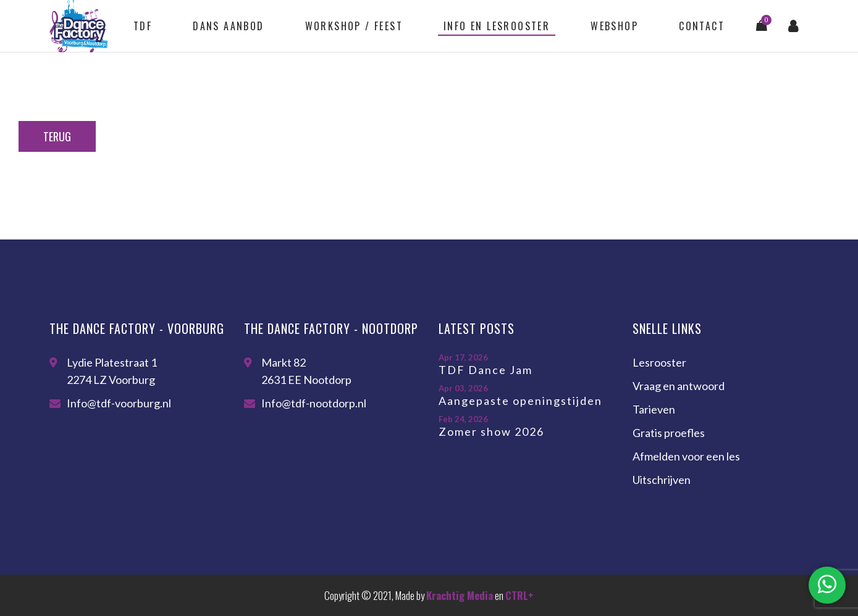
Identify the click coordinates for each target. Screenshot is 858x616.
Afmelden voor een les (686, 456)
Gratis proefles (669, 433)
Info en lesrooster (497, 26)
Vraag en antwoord (679, 386)
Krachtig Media (460, 595)
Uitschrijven (662, 480)
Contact (702, 26)
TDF (143, 26)
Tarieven (654, 409)
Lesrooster (659, 362)
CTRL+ (519, 595)
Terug (57, 136)
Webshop (614, 26)
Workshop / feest (354, 26)
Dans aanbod (228, 26)
